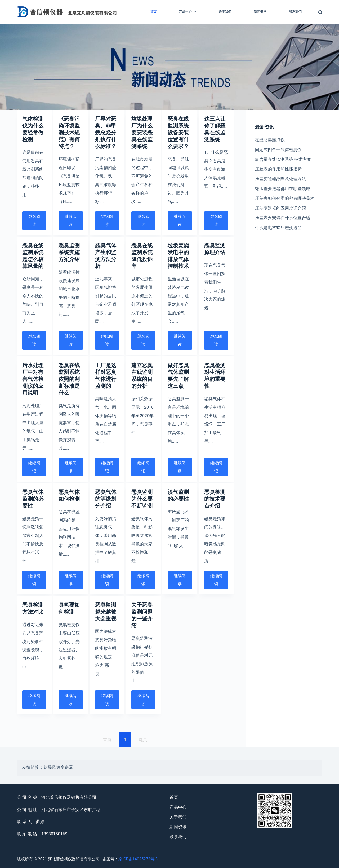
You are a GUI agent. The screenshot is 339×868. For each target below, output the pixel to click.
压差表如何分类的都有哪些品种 (285, 198)
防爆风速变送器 (58, 768)
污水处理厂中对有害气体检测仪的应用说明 (33, 379)
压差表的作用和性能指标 (278, 169)
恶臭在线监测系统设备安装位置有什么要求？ (178, 133)
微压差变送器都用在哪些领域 (283, 189)
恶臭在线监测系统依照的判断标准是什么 (69, 379)
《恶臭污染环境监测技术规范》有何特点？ (69, 133)
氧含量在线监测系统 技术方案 (283, 159)
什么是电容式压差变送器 (278, 228)
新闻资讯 (260, 12)
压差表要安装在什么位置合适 (283, 218)
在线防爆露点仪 (270, 140)
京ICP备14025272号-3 (138, 859)
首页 (153, 12)
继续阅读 (34, 221)
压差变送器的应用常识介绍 (280, 208)
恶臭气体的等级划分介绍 (106, 499)
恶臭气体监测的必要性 (33, 499)
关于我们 (225, 12)
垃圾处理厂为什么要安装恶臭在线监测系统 (142, 133)
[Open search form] (320, 12)
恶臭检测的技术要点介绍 (215, 499)
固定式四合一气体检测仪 (278, 150)
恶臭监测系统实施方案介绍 (69, 252)
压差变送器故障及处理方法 (280, 179)
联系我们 (295, 12)
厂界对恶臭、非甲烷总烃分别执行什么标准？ (106, 133)
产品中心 (188, 12)
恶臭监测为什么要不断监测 (142, 499)
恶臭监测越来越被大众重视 (106, 612)
